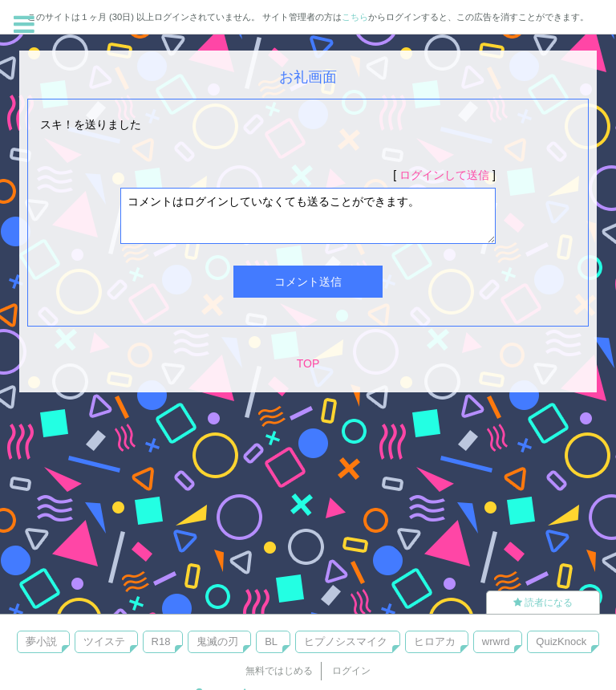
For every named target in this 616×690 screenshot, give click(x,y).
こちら (355, 17)
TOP (308, 363)
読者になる (543, 603)
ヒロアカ (435, 641)
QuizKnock (561, 641)
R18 (161, 641)
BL (271, 641)
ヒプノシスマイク (346, 641)
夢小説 (41, 641)
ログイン (351, 671)
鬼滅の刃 (217, 641)
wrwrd (496, 641)
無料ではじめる (279, 671)
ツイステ (104, 641)
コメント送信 (308, 282)
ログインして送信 (444, 175)
